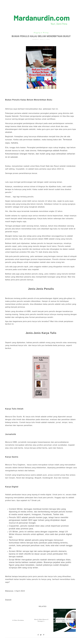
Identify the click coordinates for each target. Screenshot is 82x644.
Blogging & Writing (41, 33)
